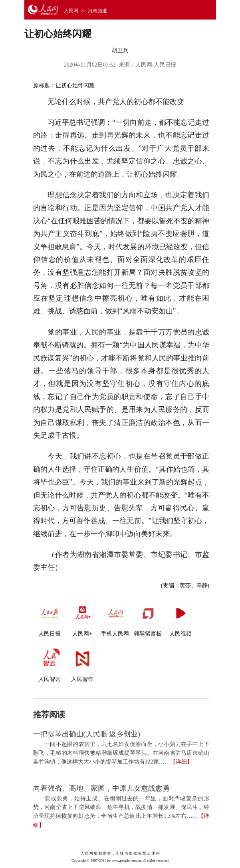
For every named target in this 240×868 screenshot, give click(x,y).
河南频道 (97, 11)
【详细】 (181, 762)
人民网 (71, 11)
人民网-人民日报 (156, 65)
